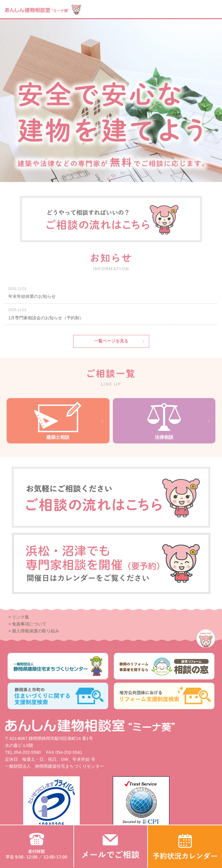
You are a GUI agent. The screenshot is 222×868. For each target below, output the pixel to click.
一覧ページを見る (111, 341)
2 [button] (114, 179)
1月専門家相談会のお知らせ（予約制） (46, 318)
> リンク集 (19, 617)
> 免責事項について (27, 624)
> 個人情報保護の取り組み (34, 631)
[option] (111, 101)
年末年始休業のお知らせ (32, 296)
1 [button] (109, 179)
